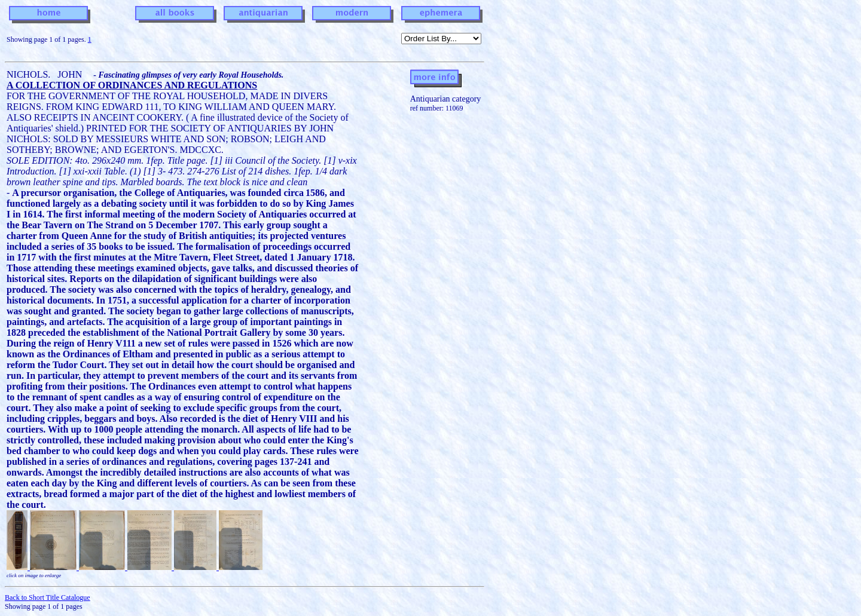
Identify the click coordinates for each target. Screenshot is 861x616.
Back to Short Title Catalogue (48, 597)
